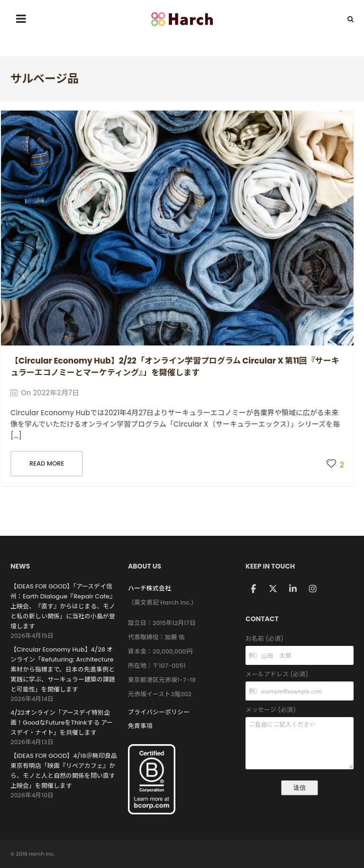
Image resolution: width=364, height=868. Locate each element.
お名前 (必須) (300, 639)
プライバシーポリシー (159, 712)
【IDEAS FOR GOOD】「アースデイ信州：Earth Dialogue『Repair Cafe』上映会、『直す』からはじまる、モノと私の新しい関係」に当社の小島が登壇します (63, 606)
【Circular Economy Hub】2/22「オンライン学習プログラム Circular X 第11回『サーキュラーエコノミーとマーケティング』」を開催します (175, 367)
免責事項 (140, 726)
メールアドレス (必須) (300, 675)
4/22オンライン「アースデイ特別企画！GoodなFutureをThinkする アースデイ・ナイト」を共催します (62, 723)
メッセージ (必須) (300, 710)
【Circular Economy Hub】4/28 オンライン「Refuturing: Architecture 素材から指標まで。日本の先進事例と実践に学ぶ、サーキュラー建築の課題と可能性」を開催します (63, 669)
